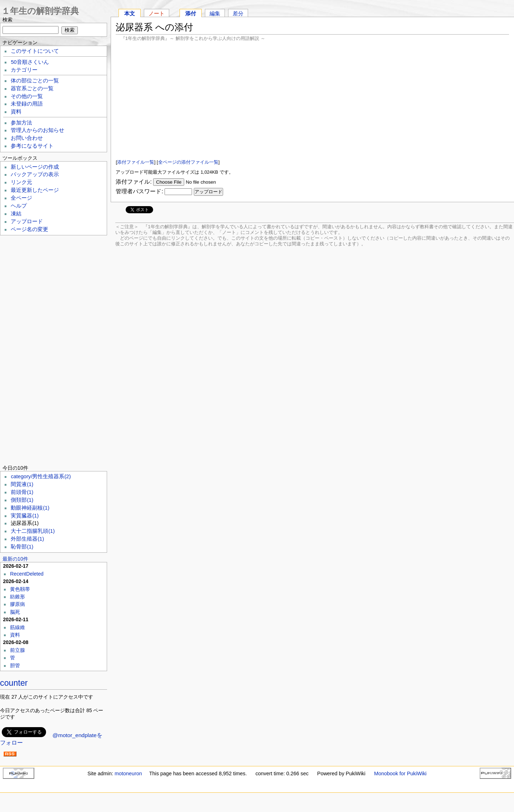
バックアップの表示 (35, 174)
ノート (157, 13)
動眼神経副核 (30, 508)
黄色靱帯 (20, 589)
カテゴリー (24, 70)
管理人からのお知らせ (37, 130)
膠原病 (17, 604)
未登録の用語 (27, 104)
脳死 (15, 612)
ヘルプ (19, 206)
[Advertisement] (312, 100)
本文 (130, 13)
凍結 (16, 214)
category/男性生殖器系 (41, 476)
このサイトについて (35, 51)
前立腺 (17, 650)
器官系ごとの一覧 (32, 88)
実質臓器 (25, 516)
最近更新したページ (35, 190)
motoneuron (128, 773)
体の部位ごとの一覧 (35, 81)
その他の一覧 (27, 96)
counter (14, 683)
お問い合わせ (27, 138)
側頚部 (22, 500)
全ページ (21, 198)
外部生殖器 (27, 539)
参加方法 (21, 123)
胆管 (15, 665)
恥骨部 (22, 547)
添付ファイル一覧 (136, 162)
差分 (238, 13)
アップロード (27, 221)
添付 (191, 13)
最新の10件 (15, 559)
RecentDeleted (27, 574)
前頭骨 (22, 492)
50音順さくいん (30, 62)
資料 (16, 112)
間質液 (22, 484)
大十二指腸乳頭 (33, 531)
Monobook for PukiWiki (400, 773)
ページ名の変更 (29, 229)
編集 (215, 13)
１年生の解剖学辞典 (40, 11)
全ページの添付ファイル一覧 (188, 162)
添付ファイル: (133, 182)
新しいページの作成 (35, 167)
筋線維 (17, 627)
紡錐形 (17, 597)
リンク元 (21, 182)
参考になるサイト (32, 146)
